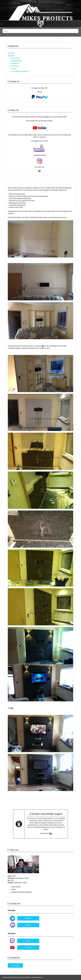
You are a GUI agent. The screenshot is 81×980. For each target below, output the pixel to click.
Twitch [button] (28, 941)
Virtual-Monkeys (37, 977)
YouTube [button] (28, 947)
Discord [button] (28, 925)
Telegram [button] (28, 918)
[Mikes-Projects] (41, 24)
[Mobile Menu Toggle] (2, 24)
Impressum (15, 965)
